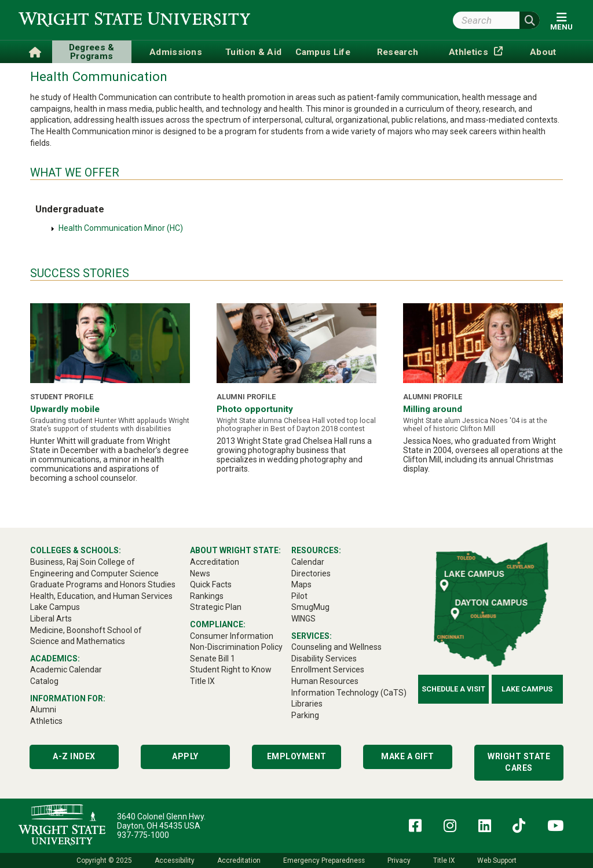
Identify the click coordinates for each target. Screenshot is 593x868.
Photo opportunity (255, 409)
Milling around (433, 409)
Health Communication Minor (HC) (121, 228)
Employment (297, 756)
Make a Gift (408, 756)
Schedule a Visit (453, 689)
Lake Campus (527, 689)
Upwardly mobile (65, 409)
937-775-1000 (143, 835)
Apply (185, 756)
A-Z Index (74, 756)
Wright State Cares (519, 762)
